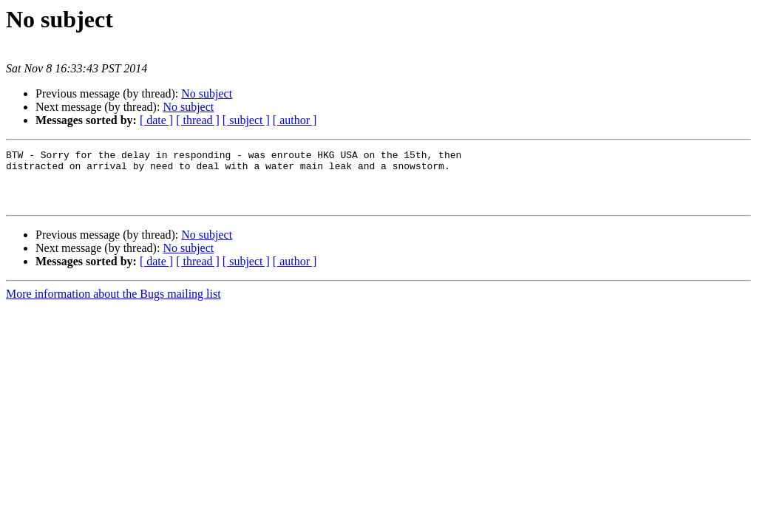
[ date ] (156, 120)
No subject (207, 93)
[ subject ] (246, 120)
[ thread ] (198, 120)
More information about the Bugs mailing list (113, 305)
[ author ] (295, 120)
